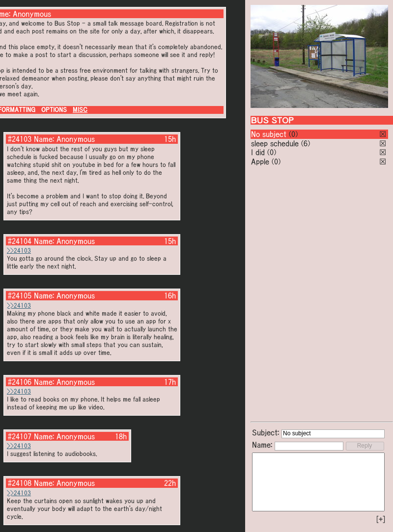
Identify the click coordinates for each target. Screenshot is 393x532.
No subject (270, 134)
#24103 (20, 139)
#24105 (20, 295)
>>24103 (19, 251)
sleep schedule (275, 143)
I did (258, 152)
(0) (293, 134)
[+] (381, 519)
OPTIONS (54, 110)
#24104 (20, 241)
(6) (306, 143)
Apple (260, 161)
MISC (80, 110)
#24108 (20, 483)
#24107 (20, 436)
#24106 (20, 382)
